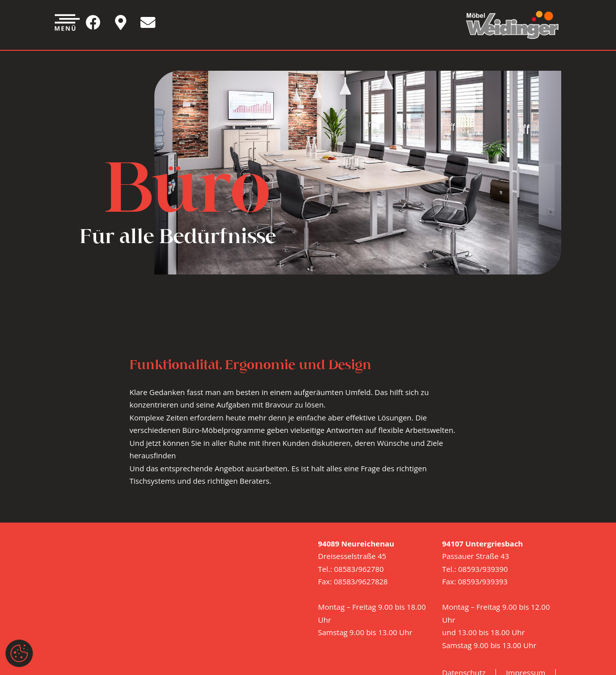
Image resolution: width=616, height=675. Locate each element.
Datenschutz (464, 601)
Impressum (526, 601)
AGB (450, 624)
